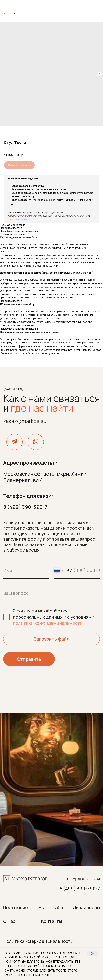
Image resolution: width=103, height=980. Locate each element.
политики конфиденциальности (48, 623)
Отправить (29, 659)
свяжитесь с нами (17, 220)
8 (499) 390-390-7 (25, 507)
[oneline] (51, 593)
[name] (26, 570)
